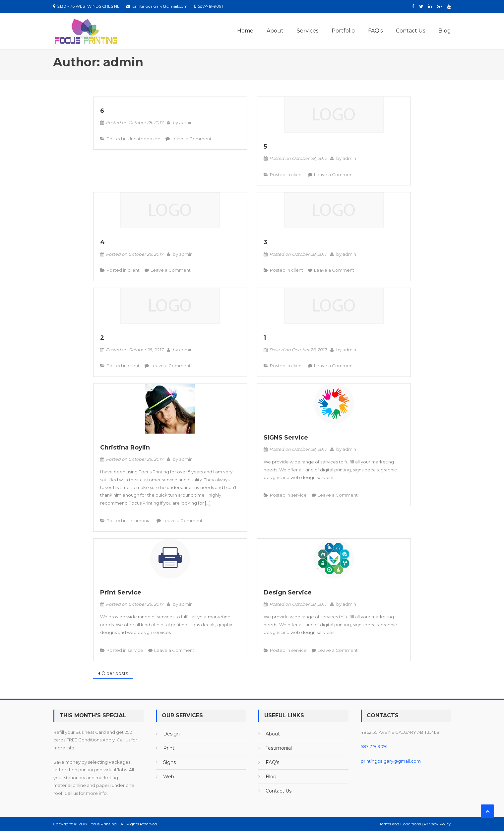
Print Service (121, 592)
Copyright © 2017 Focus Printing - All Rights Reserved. (105, 824)
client (297, 174)
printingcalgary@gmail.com (391, 761)
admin (186, 123)
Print (169, 748)
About (275, 31)
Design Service (288, 592)
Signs (169, 762)
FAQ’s (375, 31)
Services (308, 31)
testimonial (140, 520)
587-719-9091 (374, 746)
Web (169, 777)
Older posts (115, 673)
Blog (445, 31)
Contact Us (410, 31)
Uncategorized (144, 139)
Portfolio (343, 31)
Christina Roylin (125, 448)
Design (171, 734)
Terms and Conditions (401, 824)
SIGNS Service (286, 438)
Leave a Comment (191, 139)
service (299, 495)
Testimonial (279, 748)
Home (245, 31)
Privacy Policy (437, 824)
